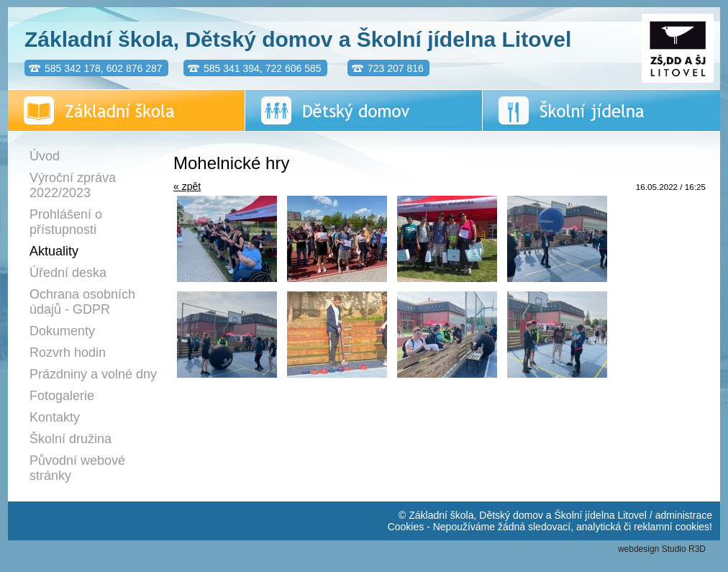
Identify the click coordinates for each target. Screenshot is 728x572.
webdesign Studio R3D (662, 549)
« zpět (187, 186)
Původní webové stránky (77, 468)
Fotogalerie (62, 396)
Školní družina (70, 439)
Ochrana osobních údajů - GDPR (82, 302)
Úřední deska (68, 273)
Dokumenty (62, 331)
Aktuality (54, 251)
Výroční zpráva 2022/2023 (73, 185)
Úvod (45, 156)
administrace (684, 515)
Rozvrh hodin (68, 353)
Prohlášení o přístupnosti (66, 222)
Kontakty (55, 417)
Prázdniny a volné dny (93, 374)
